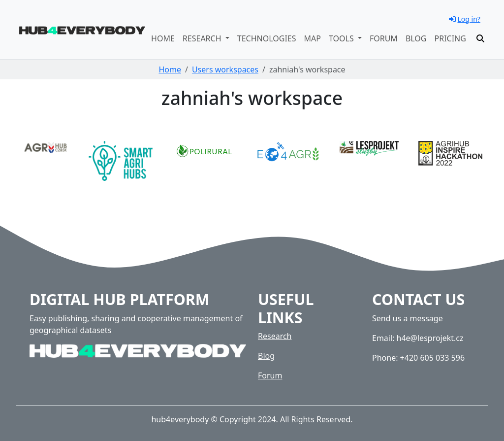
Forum (384, 38)
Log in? (465, 19)
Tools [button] (342, 38)
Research (275, 336)
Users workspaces (225, 69)
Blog (416, 38)
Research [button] (203, 38)
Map (313, 38)
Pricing (450, 38)
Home (163, 38)
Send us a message (408, 318)
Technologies (267, 38)
